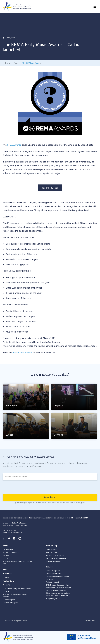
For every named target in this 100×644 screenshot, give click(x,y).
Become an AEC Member (56, 558)
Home (8, 63)
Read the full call (50, 188)
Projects (59, 406)
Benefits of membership (56, 555)
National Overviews (54, 561)
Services (59, 435)
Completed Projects (10, 603)
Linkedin (15, 538)
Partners (6, 555)
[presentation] (50, 487)
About (5, 546)
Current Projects (9, 600)
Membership (52, 546)
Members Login (52, 552)
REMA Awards (14, 145)
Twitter (10, 538)
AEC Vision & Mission (11, 552)
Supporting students (54, 599)
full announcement (22, 352)
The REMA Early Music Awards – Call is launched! (42, 63)
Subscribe (48, 497)
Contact (6, 558)
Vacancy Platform (53, 574)
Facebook (5, 538)
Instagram (20, 538)
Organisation (8, 550)
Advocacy (12, 406)
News (16, 63)
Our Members (51, 550)
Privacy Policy (90, 621)
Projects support (52, 582)
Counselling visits (53, 571)
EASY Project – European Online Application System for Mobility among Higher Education (58, 588)
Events (10, 435)
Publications (8, 581)
